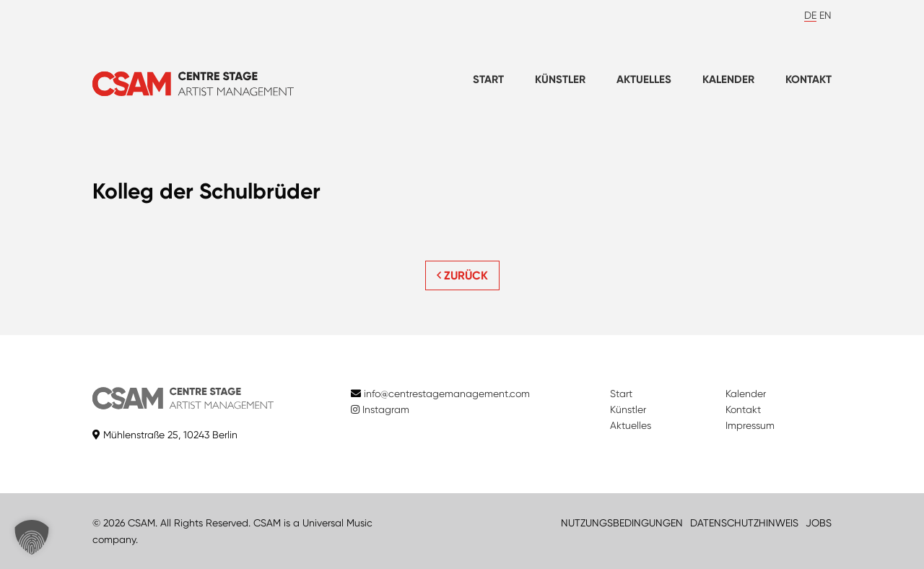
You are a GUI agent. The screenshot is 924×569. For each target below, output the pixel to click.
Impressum (750, 425)
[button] (32, 537)
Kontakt (808, 79)
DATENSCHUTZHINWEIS (744, 523)
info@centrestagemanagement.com (447, 394)
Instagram (380, 409)
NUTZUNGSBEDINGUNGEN (622, 523)
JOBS (819, 523)
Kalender (728, 79)
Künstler (560, 79)
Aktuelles (644, 79)
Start (488, 79)
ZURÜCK (462, 275)
